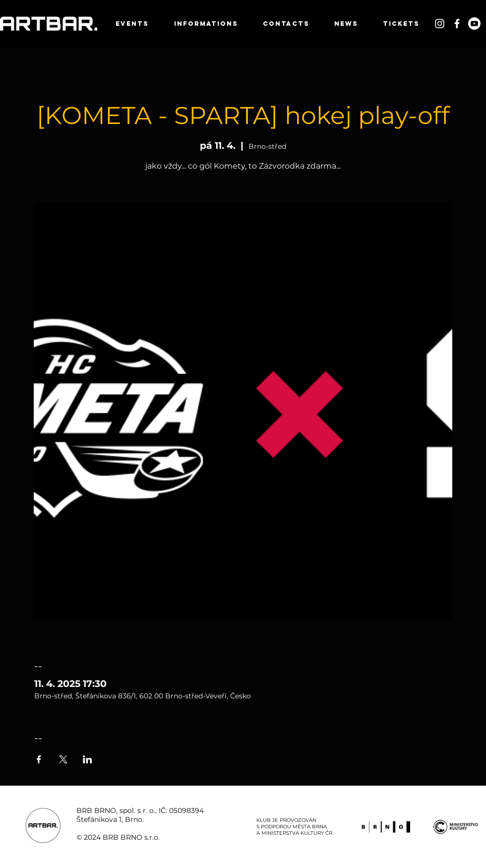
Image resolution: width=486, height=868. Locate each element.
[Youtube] (474, 24)
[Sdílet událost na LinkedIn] (88, 759)
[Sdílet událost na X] (63, 759)
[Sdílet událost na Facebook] (39, 759)
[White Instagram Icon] (440, 24)
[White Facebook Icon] (457, 24)
